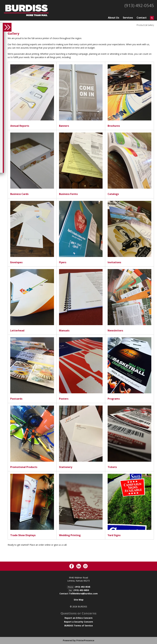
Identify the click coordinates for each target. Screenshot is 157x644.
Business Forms (68, 194)
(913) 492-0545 (139, 5)
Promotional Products (24, 467)
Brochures (114, 126)
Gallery (151, 25)
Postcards (16, 399)
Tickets (112, 467)
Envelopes (16, 262)
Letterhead (17, 331)
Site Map (79, 600)
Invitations (114, 262)
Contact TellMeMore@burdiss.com (79, 594)
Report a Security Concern (78, 622)
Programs (114, 399)
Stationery (66, 467)
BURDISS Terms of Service (79, 626)
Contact (142, 18)
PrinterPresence (85, 640)
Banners (64, 126)
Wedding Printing (70, 535)
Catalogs (113, 194)
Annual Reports (20, 126)
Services (128, 18)
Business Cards (19, 194)
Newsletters (115, 331)
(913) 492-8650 (81, 590)
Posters (64, 399)
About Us (114, 18)
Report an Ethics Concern (78, 618)
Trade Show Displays (23, 535)
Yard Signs (114, 535)
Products (141, 25)
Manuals (64, 331)
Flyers (63, 262)
